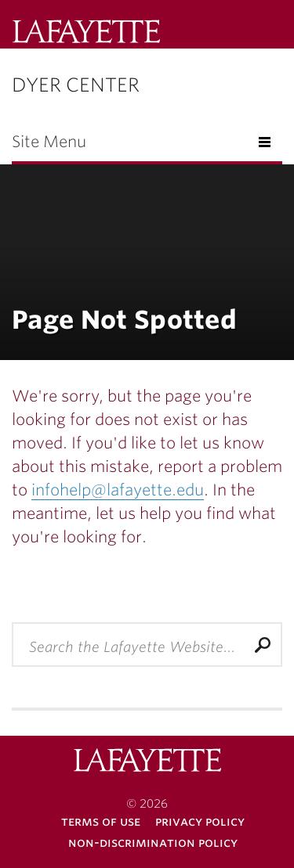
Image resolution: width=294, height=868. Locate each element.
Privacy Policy (200, 821)
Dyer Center (76, 85)
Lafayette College (147, 762)
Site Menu (49, 142)
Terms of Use (101, 821)
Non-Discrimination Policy (153, 843)
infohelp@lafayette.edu (118, 490)
